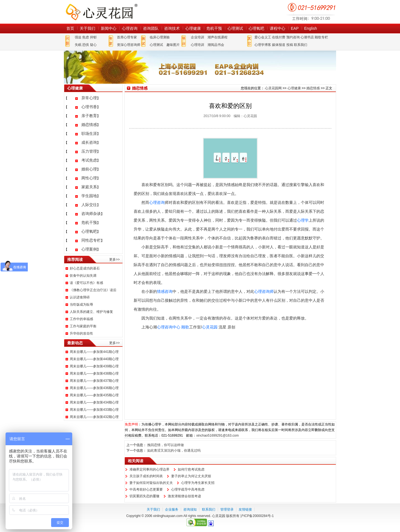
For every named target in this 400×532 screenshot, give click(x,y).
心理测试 (235, 28)
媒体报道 (279, 45)
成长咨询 (89, 142)
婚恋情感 (89, 125)
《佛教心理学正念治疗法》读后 (93, 290)
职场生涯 (89, 133)
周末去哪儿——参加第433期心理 (94, 410)
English (311, 28)
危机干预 (214, 28)
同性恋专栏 (91, 240)
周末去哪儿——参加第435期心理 (94, 395)
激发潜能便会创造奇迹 (184, 496)
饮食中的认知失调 (83, 276)
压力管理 (89, 151)
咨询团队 (151, 28)
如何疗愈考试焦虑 (191, 469)
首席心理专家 (127, 37)
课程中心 (277, 28)
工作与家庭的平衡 (83, 326)
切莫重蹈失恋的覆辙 (144, 496)
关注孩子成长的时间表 (146, 476)
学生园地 (89, 196)
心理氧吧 (256, 28)
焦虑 (86, 37)
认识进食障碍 (80, 297)
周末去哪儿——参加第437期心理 (94, 381)
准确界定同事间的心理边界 (149, 469)
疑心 (93, 45)
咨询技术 (172, 28)
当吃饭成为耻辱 (81, 305)
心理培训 (197, 45)
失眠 (78, 45)
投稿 (290, 45)
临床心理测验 (160, 37)
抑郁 (93, 37)
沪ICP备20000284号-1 (257, 516)
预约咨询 (293, 37)
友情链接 (245, 509)
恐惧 (86, 45)
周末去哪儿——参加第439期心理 (94, 366)
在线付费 (279, 37)
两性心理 (89, 178)
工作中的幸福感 (81, 319)
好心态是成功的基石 (85, 268)
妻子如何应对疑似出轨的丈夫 (151, 483)
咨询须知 (190, 509)
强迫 (78, 37)
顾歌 (185, 327)
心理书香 (89, 107)
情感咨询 (165, 291)
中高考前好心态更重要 (146, 489)
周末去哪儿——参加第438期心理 (94, 373)
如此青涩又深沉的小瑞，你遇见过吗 (174, 451)
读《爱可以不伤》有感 (86, 283)
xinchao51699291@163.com (217, 436)
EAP (295, 28)
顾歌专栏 (321, 37)
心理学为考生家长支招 (198, 483)
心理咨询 (130, 28)
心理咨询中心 (169, 327)
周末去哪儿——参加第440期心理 (94, 359)
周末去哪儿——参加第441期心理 (94, 352)
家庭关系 (89, 187)
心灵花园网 (101, 12)
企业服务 (172, 509)
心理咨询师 (264, 291)
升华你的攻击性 (81, 333)
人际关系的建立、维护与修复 (91, 312)
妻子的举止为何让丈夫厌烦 (191, 476)
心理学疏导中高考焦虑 (188, 489)
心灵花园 (210, 327)
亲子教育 (89, 116)
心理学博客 (263, 45)
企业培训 (197, 37)
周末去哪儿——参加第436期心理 (94, 388)
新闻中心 (109, 28)
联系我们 (301, 45)
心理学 (303, 220)
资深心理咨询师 (129, 45)
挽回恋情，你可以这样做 (166, 445)
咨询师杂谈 (91, 214)
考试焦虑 (89, 160)
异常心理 (89, 98)
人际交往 (89, 205)
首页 (70, 28)
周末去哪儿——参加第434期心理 (94, 402)
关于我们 (87, 28)
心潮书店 (307, 37)
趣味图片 (173, 45)
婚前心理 (89, 169)
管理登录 (227, 509)
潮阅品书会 (216, 45)
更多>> (114, 259)
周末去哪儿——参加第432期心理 (94, 417)
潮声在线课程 (217, 37)
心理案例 (89, 249)
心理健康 (193, 28)
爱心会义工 (263, 37)
